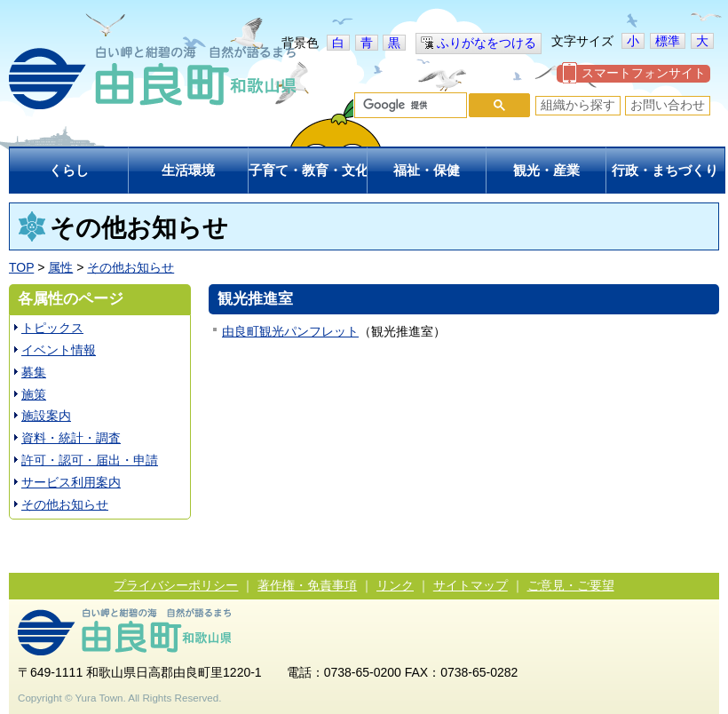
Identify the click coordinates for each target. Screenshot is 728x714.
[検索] (409, 106)
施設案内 (46, 416)
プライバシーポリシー (176, 585)
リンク (395, 585)
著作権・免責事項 (307, 585)
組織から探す (578, 105)
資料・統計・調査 (71, 438)
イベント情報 (59, 350)
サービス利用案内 (71, 482)
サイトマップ (471, 585)
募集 (34, 372)
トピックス (52, 328)
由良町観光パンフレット (290, 331)
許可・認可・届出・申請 (90, 460)
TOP (21, 267)
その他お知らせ (131, 267)
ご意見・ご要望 (571, 585)
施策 (34, 394)
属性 (60, 267)
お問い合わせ (668, 105)
